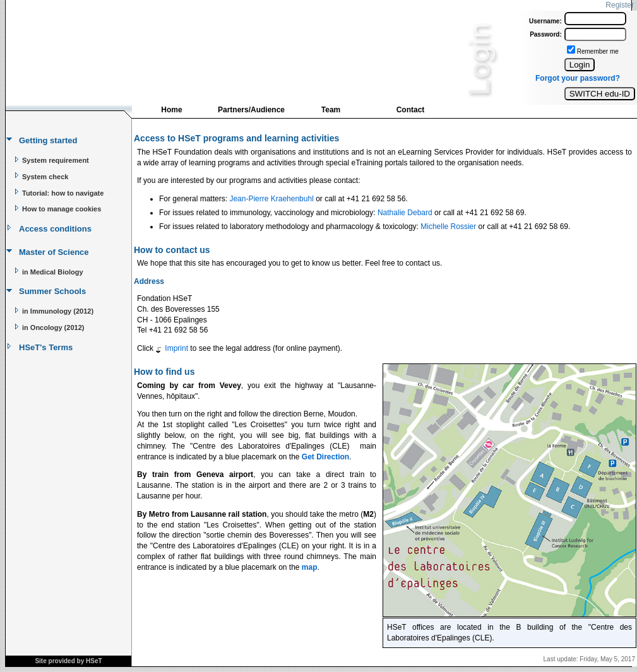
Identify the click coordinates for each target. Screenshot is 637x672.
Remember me (598, 51)
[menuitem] (172, 111)
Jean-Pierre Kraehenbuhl (271, 199)
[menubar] (291, 113)
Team (331, 110)
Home (171, 110)
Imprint (176, 348)
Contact (411, 110)
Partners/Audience (251, 110)
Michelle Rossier (448, 227)
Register (620, 5)
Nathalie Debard (405, 213)
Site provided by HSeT (68, 661)
